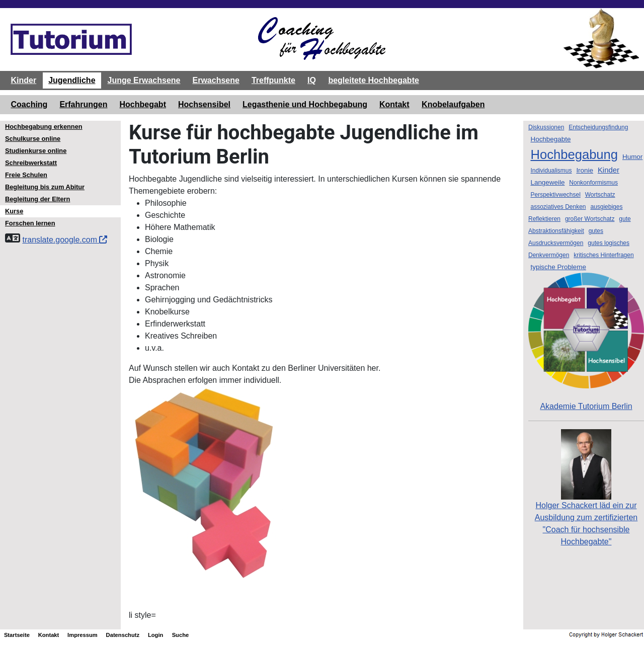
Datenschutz (123, 635)
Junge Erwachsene (144, 80)
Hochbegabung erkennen (44, 127)
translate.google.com (65, 240)
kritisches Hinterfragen (603, 255)
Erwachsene (216, 80)
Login (155, 635)
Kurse (14, 211)
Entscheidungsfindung (598, 127)
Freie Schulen (26, 175)
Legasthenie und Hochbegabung (305, 104)
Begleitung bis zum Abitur (45, 187)
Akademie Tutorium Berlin (586, 342)
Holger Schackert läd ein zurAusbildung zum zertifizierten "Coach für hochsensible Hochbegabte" (586, 503)
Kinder (24, 80)
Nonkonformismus (593, 183)
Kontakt (394, 104)
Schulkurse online (33, 139)
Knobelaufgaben (453, 104)
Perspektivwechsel (555, 195)
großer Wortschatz (590, 219)
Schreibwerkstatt (31, 163)
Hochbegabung (574, 154)
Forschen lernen (30, 223)
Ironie (585, 170)
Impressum (83, 635)
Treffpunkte (273, 80)
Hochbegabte (550, 139)
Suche (181, 635)
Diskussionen (546, 127)
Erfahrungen (83, 104)
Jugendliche (72, 80)
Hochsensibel (204, 104)
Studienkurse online (36, 151)
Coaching (29, 104)
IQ (312, 80)
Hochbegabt (143, 104)
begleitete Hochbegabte (373, 80)
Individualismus (551, 171)
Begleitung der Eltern (37, 199)
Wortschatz (600, 195)
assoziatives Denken (558, 207)
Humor (632, 157)
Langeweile (547, 182)
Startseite (17, 635)
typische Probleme (558, 267)
